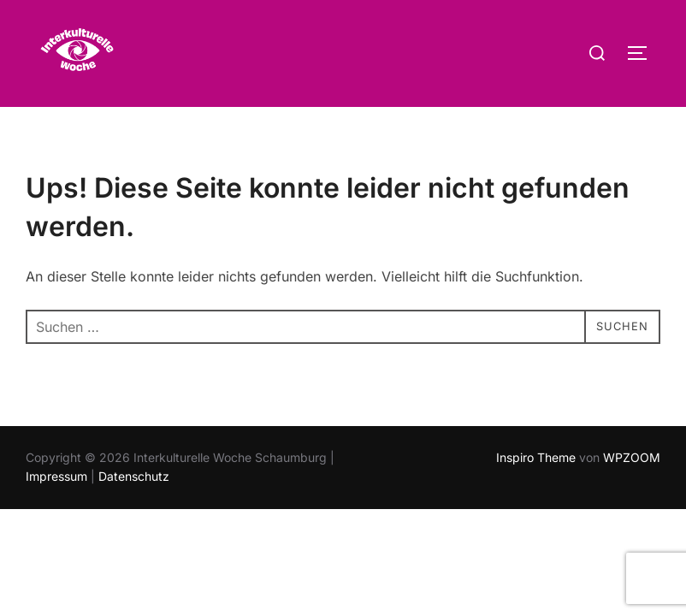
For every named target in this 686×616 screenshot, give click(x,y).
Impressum (56, 509)
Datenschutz (134, 509)
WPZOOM (632, 491)
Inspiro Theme (536, 491)
